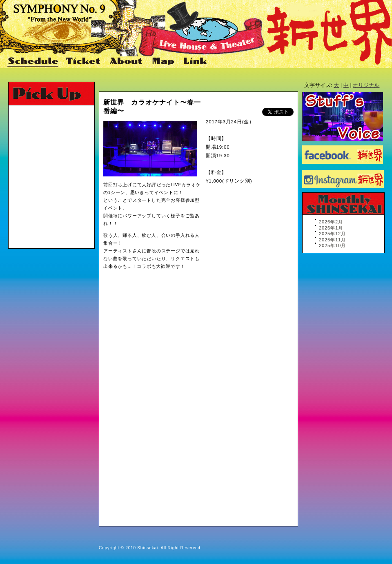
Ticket (84, 62)
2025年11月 (332, 240)
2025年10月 (332, 245)
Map (164, 62)
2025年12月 (332, 234)
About (127, 62)
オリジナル (366, 85)
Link (194, 62)
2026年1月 (331, 228)
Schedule (33, 62)
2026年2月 (331, 222)
